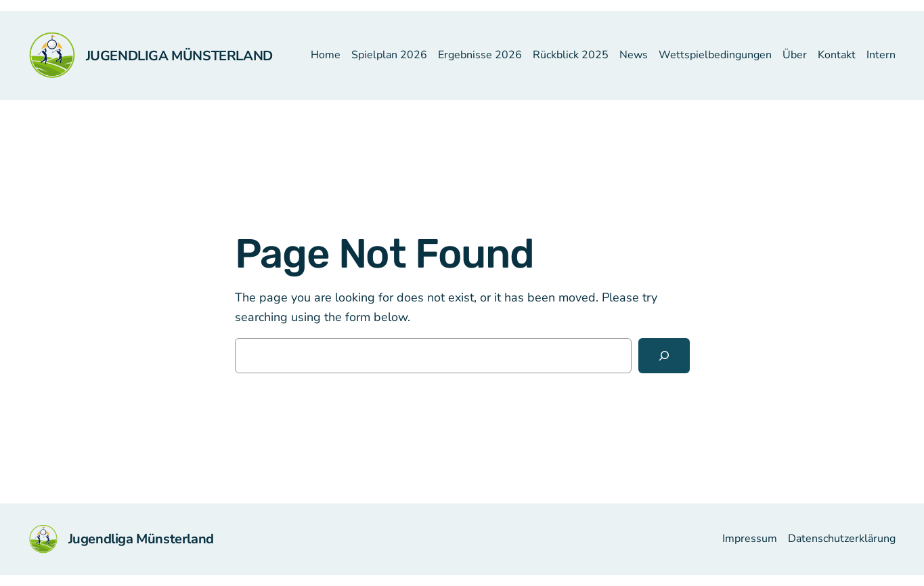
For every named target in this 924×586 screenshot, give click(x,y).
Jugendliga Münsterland (179, 56)
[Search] (664, 356)
